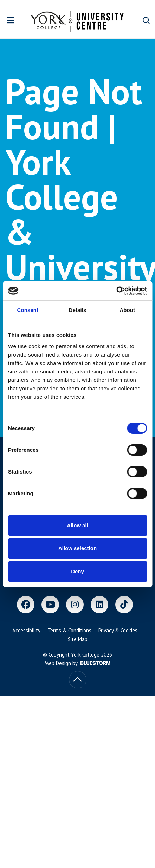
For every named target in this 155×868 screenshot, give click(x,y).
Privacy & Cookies (118, 630)
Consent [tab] (28, 310)
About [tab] (127, 310)
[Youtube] (50, 605)
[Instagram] (75, 605)
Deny (77, 571)
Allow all (77, 525)
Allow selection (77, 548)
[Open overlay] (13, 20)
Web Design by (78, 663)
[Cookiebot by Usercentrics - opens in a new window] (116, 291)
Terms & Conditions (69, 630)
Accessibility (26, 630)
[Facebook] (26, 605)
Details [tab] (78, 310)
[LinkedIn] (99, 605)
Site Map (78, 639)
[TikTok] (124, 605)
